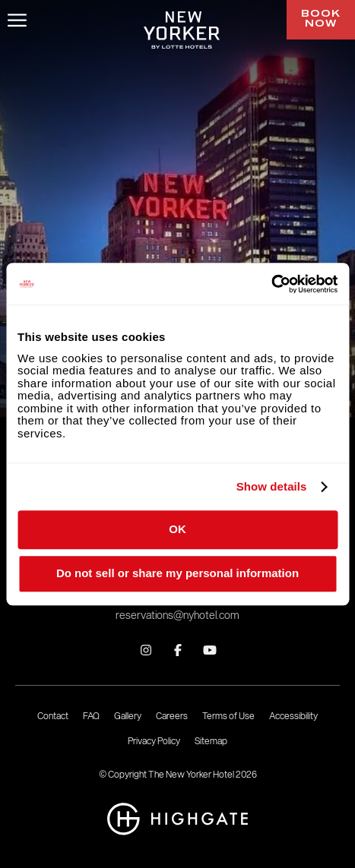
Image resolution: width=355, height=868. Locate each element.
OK (177, 529)
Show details (272, 487)
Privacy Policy (154, 741)
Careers (172, 716)
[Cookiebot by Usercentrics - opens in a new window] (271, 284)
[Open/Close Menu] (17, 20)
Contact (53, 716)
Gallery (128, 716)
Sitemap (211, 741)
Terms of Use (228, 716)
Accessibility (293, 716)
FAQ (91, 716)
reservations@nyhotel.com (177, 615)
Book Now (321, 19)
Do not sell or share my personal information (177, 574)
